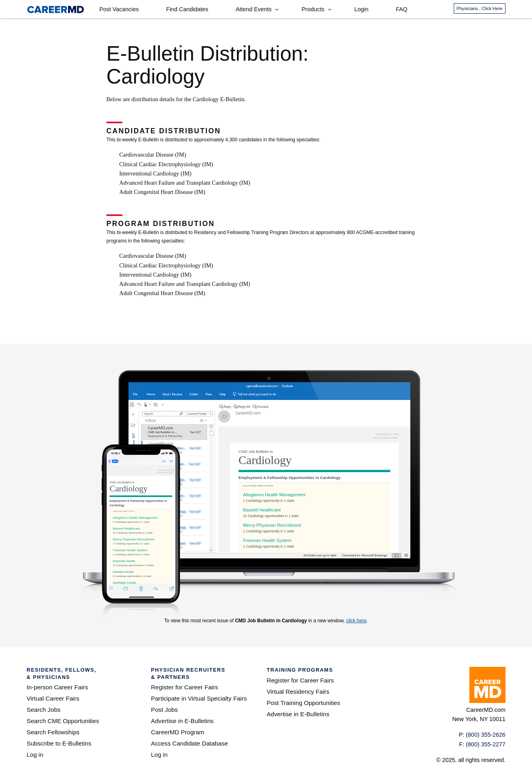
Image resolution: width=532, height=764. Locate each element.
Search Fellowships (53, 732)
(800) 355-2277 (485, 744)
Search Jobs (43, 710)
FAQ (402, 9)
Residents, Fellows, (80, 674)
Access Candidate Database (190, 743)
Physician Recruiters (200, 674)
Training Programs (300, 670)
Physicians (479, 8)
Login (362, 9)
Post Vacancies (119, 9)
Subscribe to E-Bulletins (59, 743)
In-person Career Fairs (57, 687)
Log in (35, 755)
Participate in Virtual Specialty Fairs (199, 698)
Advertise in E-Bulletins (182, 721)
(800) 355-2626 (485, 735)
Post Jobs (164, 710)
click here (356, 621)
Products (313, 9)
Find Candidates (187, 9)
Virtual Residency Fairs (298, 692)
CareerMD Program (178, 732)
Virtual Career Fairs (53, 698)
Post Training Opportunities (303, 703)
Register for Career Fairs (184, 687)
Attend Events (254, 9)
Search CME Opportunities (63, 721)
